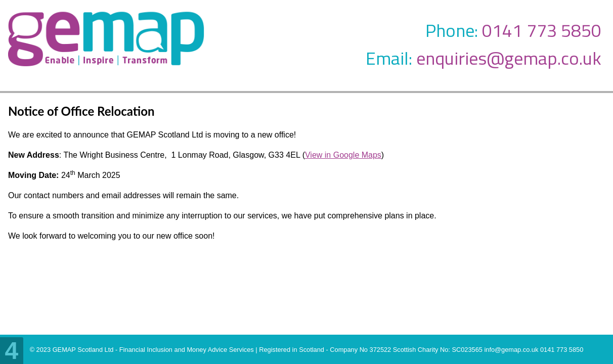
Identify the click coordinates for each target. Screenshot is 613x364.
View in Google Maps (343, 155)
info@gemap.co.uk (511, 350)
